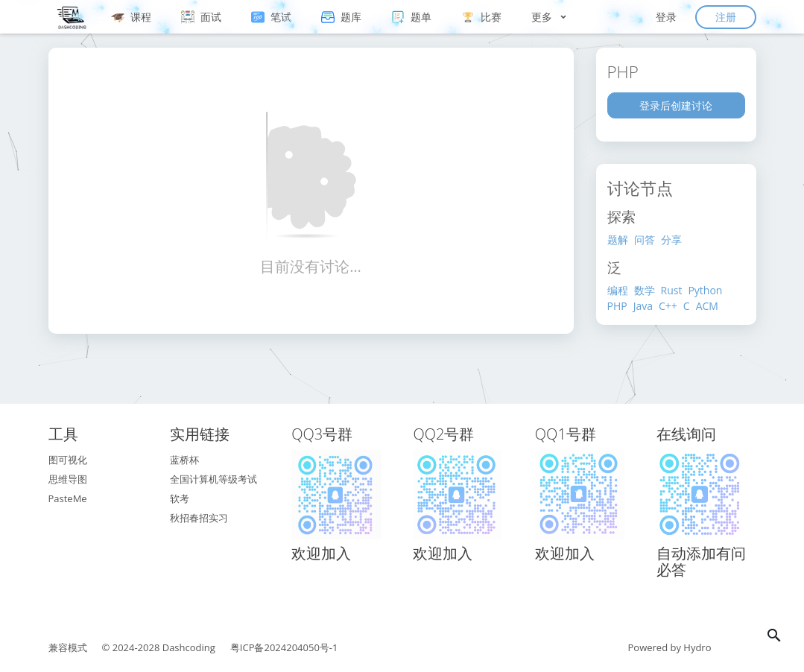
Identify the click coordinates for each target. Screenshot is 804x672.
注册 (726, 17)
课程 (131, 17)
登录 (666, 17)
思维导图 (68, 479)
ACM (707, 306)
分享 (671, 240)
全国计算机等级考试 (213, 479)
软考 (180, 498)
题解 (618, 240)
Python (705, 290)
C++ (668, 306)
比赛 (481, 17)
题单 (411, 17)
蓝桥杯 (184, 460)
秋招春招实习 (199, 518)
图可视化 (68, 460)
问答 (645, 240)
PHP (617, 306)
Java (643, 306)
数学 (645, 290)
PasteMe (68, 498)
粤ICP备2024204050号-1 (284, 647)
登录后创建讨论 (676, 105)
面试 (201, 17)
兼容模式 (68, 647)
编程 (618, 290)
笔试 (271, 17)
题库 (341, 17)
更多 (550, 17)
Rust (672, 290)
